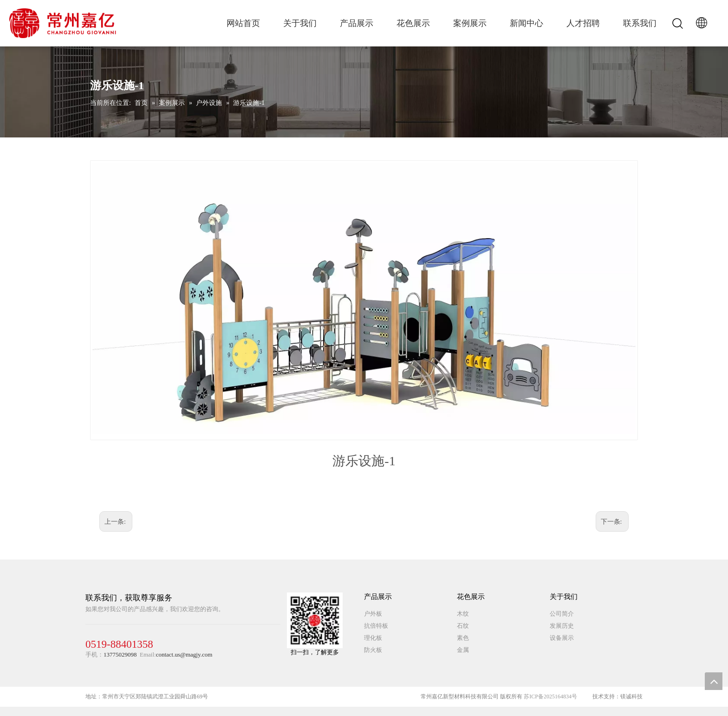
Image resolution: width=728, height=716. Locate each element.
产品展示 (357, 23)
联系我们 (640, 23)
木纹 (463, 614)
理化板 (373, 638)
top (714, 681)
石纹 (463, 626)
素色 (463, 638)
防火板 (373, 650)
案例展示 (470, 23)
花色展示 (413, 23)
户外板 (373, 614)
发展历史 (562, 626)
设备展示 (562, 638)
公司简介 (562, 614)
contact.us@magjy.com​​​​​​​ (184, 654)
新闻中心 (526, 23)
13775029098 (120, 654)
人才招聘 (583, 23)
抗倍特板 (376, 626)
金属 (463, 650)
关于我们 (300, 23)
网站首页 (243, 23)
